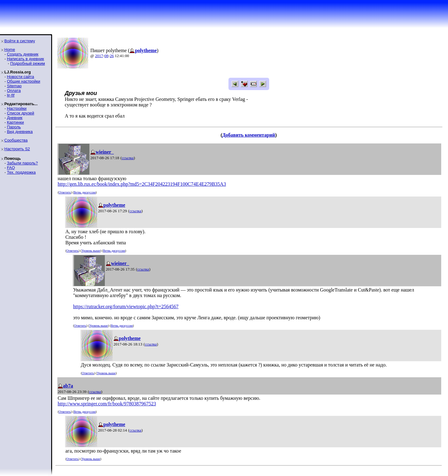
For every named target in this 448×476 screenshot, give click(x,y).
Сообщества (16, 140)
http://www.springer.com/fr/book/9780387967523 (107, 404)
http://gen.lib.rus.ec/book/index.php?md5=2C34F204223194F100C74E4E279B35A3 (142, 184)
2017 (99, 56)
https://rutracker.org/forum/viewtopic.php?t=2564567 (126, 306)
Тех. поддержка (21, 172)
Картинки (15, 122)
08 (107, 56)
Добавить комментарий (249, 135)
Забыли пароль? (22, 163)
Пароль (14, 127)
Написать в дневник (25, 59)
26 (112, 56)
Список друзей (20, 113)
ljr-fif (11, 95)
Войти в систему (20, 41)
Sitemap (14, 86)
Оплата (14, 91)
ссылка (128, 158)
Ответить (65, 192)
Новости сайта (20, 77)
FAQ (11, 168)
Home (10, 50)
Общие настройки (23, 81)
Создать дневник (23, 54)
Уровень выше (91, 251)
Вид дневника (20, 132)
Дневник (14, 118)
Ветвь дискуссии (85, 192)
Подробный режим (27, 63)
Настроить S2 (17, 149)
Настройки (17, 108)
